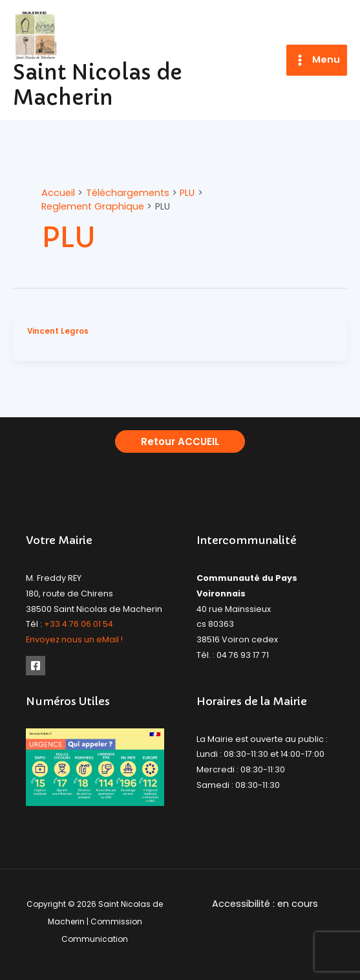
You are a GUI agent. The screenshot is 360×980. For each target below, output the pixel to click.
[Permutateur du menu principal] (317, 60)
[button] (180, 441)
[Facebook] (36, 666)
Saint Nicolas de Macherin (98, 85)
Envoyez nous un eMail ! (74, 639)
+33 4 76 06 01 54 (79, 624)
